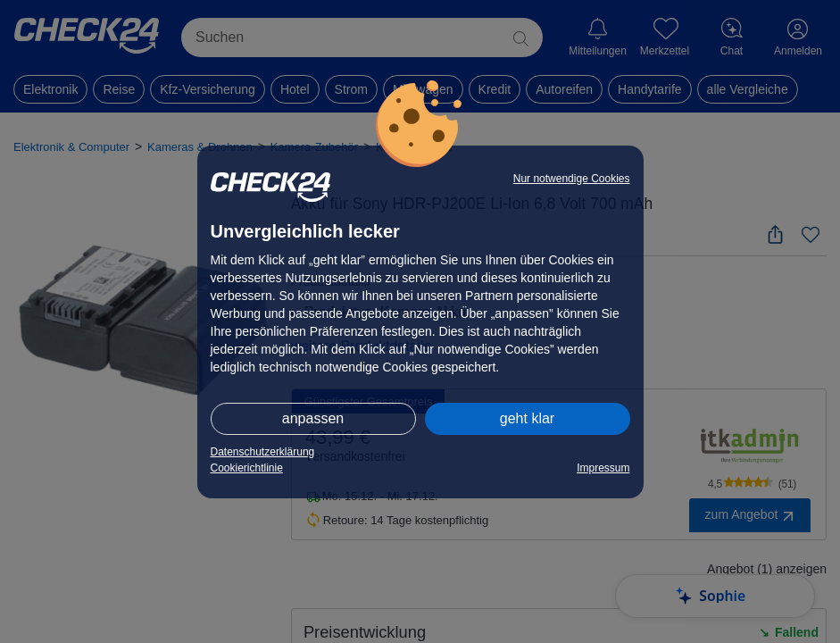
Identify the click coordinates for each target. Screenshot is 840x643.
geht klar (527, 418)
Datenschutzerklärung (263, 452)
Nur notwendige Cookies (572, 179)
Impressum (603, 468)
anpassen (313, 418)
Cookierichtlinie (247, 468)
